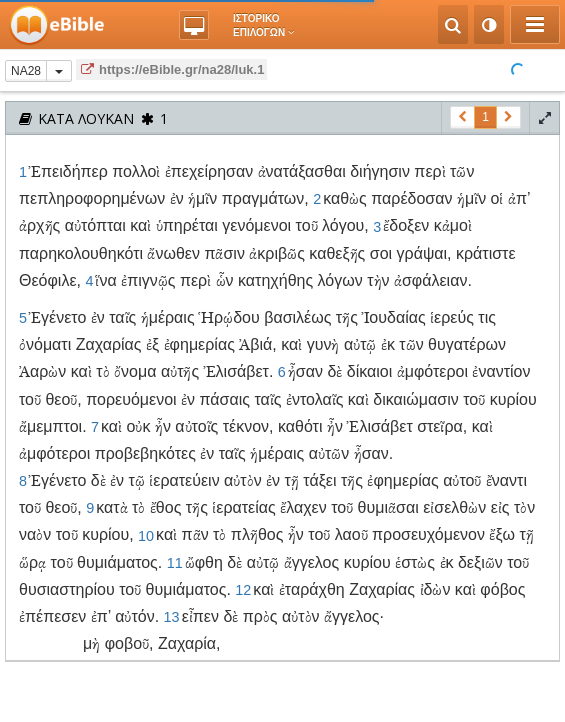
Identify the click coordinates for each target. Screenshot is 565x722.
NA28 (26, 71)
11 (175, 563)
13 (172, 617)
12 (243, 590)
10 (146, 535)
